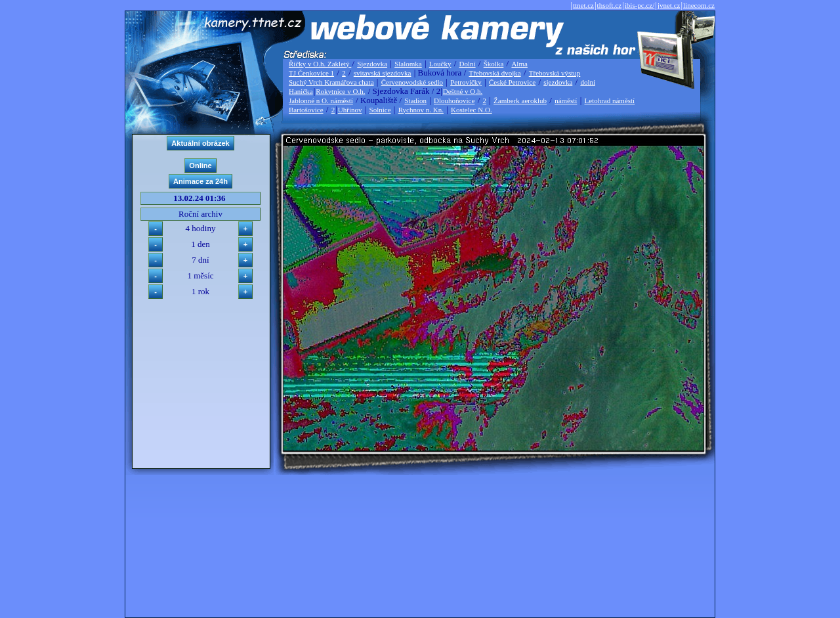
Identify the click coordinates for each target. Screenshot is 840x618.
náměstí (566, 100)
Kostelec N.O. (472, 110)
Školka (494, 64)
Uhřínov (350, 110)
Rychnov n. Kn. (421, 110)
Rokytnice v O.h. (340, 91)
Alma (519, 64)
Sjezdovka (372, 64)
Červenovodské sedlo (412, 82)
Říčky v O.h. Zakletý (320, 64)
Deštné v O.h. (463, 91)
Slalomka (408, 64)
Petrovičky (466, 82)
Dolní (468, 64)
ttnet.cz (583, 5)
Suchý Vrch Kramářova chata (331, 82)
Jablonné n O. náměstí (321, 100)
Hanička (301, 91)
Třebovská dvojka (495, 73)
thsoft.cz (610, 5)
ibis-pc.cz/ (640, 5)
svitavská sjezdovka (383, 73)
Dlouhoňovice (454, 100)
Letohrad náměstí (610, 100)
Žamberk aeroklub (520, 100)
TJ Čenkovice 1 (311, 73)
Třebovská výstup (555, 73)
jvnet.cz (669, 5)
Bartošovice (306, 110)
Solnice (380, 110)
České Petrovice (512, 82)
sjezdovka (558, 82)
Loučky (440, 64)
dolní (588, 82)
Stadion (415, 100)
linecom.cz (699, 5)
